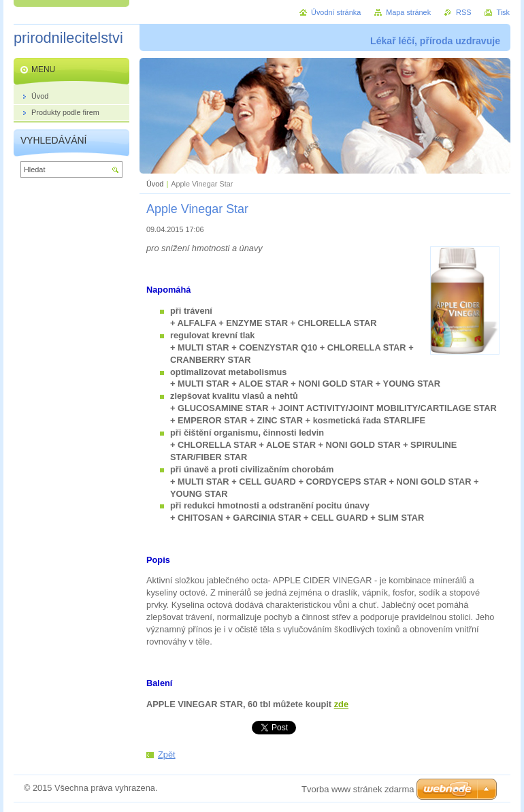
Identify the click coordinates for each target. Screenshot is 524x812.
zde (341, 704)
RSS (463, 12)
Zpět (167, 754)
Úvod (155, 184)
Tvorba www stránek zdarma (358, 789)
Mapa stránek (408, 12)
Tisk (503, 12)
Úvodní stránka (336, 12)
